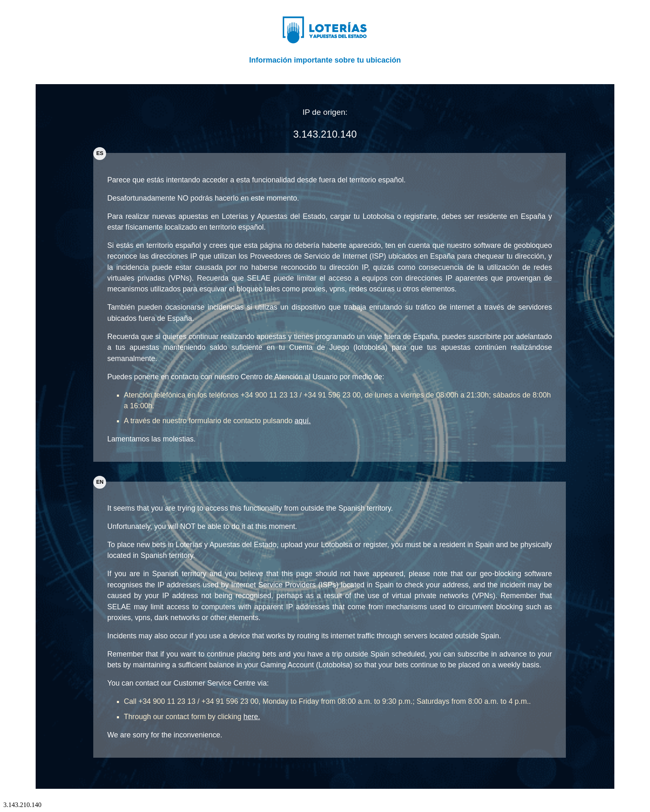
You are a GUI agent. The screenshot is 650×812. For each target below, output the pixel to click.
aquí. (303, 421)
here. (252, 717)
